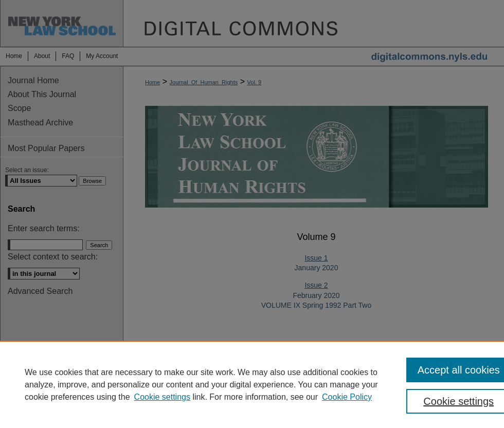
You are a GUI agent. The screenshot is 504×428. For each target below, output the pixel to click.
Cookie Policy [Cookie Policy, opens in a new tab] (347, 397)
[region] (252, 384)
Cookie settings (162, 397)
